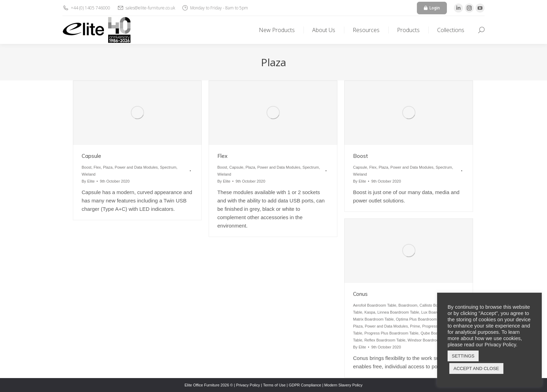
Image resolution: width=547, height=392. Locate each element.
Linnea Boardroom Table (398, 312)
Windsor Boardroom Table (430, 340)
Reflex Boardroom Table (385, 340)
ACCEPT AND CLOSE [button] (476, 368)
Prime (415, 326)
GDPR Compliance (305, 385)
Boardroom (408, 305)
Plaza (108, 167)
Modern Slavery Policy (343, 385)
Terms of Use (274, 385)
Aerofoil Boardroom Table (375, 305)
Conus (360, 294)
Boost (87, 167)
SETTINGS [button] (463, 356)
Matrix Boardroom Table (373, 319)
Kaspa (370, 312)
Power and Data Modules (136, 167)
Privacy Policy (248, 385)
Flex (97, 167)
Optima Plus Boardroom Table (422, 319)
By (88, 181)
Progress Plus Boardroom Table (391, 333)
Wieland (89, 174)
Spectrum (168, 167)
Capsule (91, 156)
